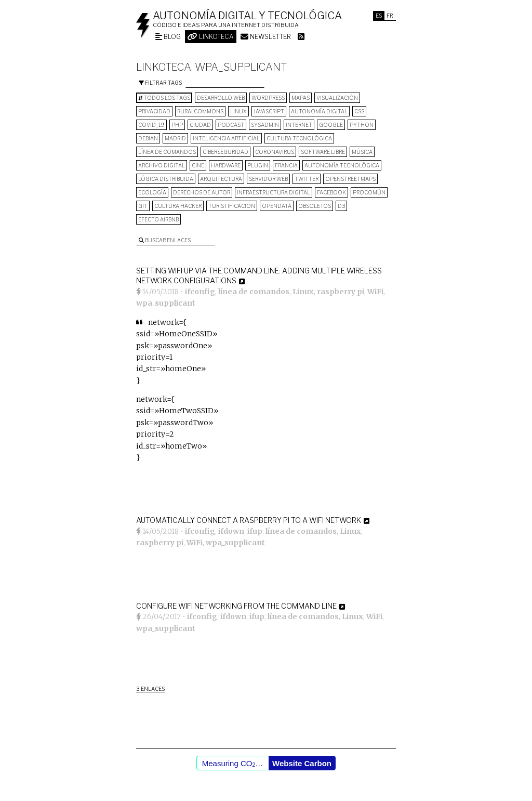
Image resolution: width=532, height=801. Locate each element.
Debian (148, 138)
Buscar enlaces (165, 240)
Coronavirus (275, 152)
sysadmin (265, 125)
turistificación (232, 206)
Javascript (269, 111)
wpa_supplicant (166, 303)
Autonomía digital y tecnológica (247, 16)
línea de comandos (167, 152)
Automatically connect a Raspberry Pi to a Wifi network (249, 520)
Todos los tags (164, 98)
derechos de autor (202, 192)
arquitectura (221, 179)
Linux (238, 111)
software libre (323, 152)
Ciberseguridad (225, 152)
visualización (337, 98)
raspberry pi (341, 292)
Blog (168, 37)
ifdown (231, 531)
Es (379, 16)
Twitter (307, 179)
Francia (286, 165)
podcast (231, 125)
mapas (301, 98)
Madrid (175, 138)
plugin (258, 165)
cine (198, 165)
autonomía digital (319, 111)
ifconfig (200, 292)
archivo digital (162, 165)
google (331, 125)
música (362, 152)
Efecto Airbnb (158, 219)
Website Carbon (302, 763)
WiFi (375, 292)
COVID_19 (151, 125)
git (143, 206)
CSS (359, 111)
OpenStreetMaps (350, 179)
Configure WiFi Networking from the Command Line (236, 606)
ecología (152, 192)
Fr (390, 16)
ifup (255, 531)
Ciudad (200, 125)
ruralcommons (200, 111)
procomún (369, 192)
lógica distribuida (166, 179)
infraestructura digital (274, 192)
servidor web (268, 179)
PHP (177, 125)
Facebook (331, 192)
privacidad (154, 111)
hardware (226, 165)
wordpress (268, 98)
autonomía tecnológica (342, 165)
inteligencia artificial (226, 138)
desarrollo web (221, 98)
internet (299, 125)
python (362, 125)
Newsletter (266, 37)
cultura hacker (178, 206)
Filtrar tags (160, 83)
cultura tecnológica (299, 138)
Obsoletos (315, 206)
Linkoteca (211, 37)
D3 (341, 206)
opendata (277, 206)
